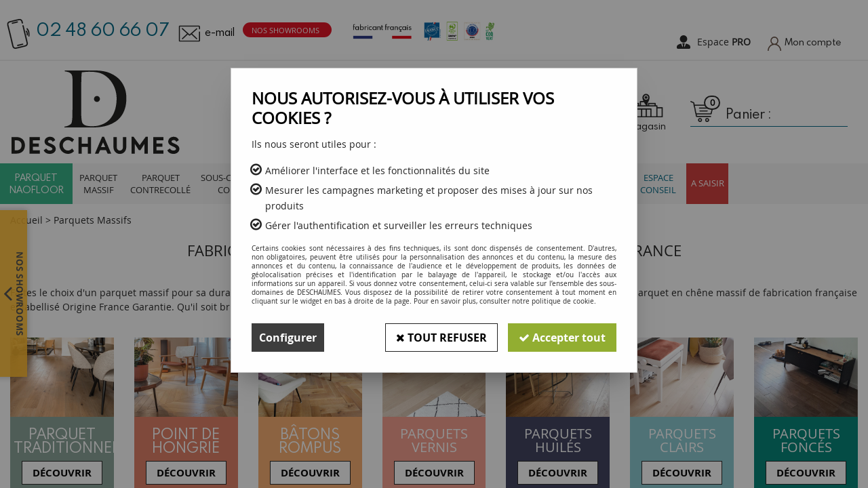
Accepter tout (562, 338)
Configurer (288, 338)
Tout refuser (441, 338)
